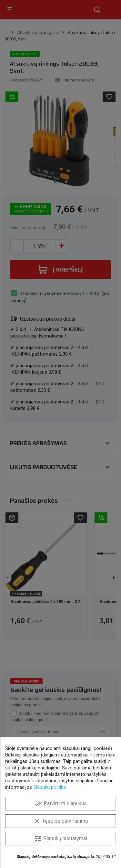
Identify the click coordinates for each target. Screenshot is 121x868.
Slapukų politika (50, 787)
